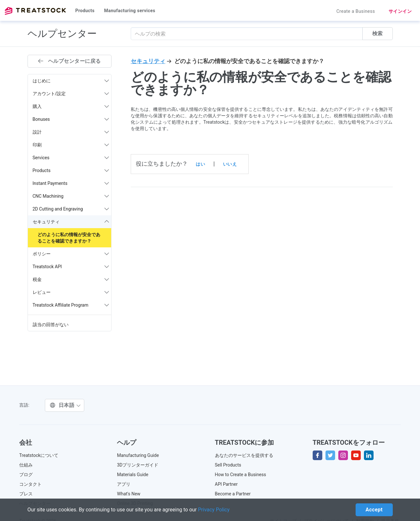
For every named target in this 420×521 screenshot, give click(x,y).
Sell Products (228, 465)
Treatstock (35, 11)
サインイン (400, 11)
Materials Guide (133, 475)
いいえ (230, 164)
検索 (378, 33)
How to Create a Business (241, 475)
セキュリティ (148, 61)
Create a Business (356, 11)
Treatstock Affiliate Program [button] (71, 305)
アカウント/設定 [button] (71, 94)
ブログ (26, 475)
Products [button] (71, 170)
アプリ (124, 484)
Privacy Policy (214, 510)
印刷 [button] (71, 145)
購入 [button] (71, 106)
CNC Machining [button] (71, 196)
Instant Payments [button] (71, 183)
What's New (129, 494)
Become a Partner (233, 494)
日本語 (65, 405)
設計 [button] (71, 132)
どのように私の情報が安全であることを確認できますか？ (69, 238)
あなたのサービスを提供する (244, 455)
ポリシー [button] (71, 254)
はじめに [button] (71, 81)
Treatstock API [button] (71, 267)
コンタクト (30, 484)
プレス (26, 494)
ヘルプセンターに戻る (70, 61)
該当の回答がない (51, 325)
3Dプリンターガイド (138, 465)
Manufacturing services (130, 11)
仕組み (26, 465)
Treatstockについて (39, 455)
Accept (374, 510)
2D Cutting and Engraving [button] (71, 209)
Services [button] (71, 158)
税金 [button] (71, 279)
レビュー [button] (71, 292)
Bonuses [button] (71, 119)
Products (85, 11)
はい (200, 164)
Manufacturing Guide (138, 455)
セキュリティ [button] (71, 222)
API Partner (226, 484)
